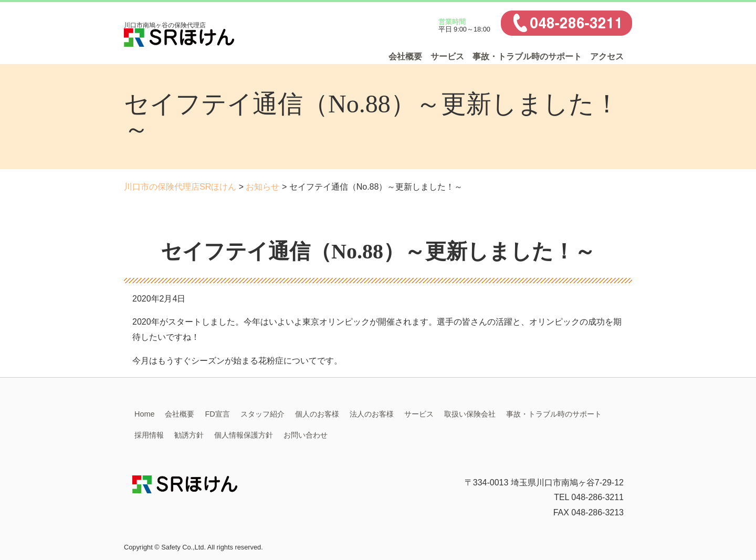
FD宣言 (217, 414)
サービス (447, 56)
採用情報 (149, 435)
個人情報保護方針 (244, 435)
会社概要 (405, 56)
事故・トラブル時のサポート (527, 56)
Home (144, 414)
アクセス (607, 56)
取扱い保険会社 (470, 414)
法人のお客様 (372, 414)
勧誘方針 (189, 435)
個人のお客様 (317, 414)
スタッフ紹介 (262, 414)
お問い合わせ (306, 435)
